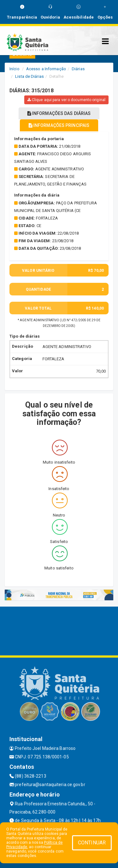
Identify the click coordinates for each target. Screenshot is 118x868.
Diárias (78, 69)
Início (14, 69)
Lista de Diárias (29, 76)
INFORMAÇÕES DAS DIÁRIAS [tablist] (59, 113)
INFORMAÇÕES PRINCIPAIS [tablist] (59, 125)
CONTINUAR (92, 843)
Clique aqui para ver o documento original (66, 100)
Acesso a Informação (46, 69)
